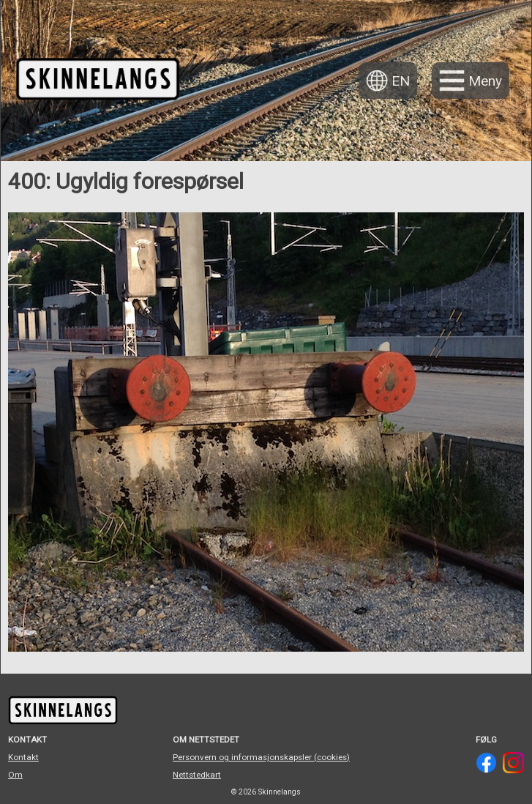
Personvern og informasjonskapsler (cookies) (261, 757)
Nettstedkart (197, 775)
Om (15, 775)
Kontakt (23, 757)
